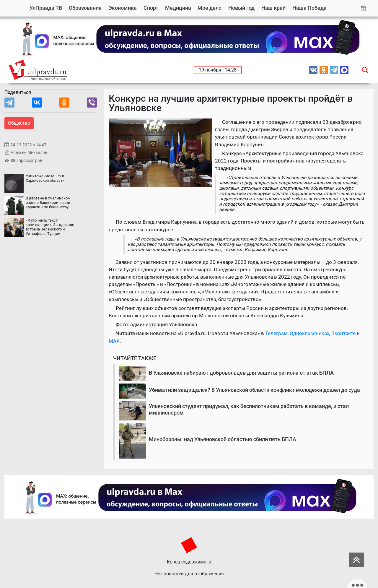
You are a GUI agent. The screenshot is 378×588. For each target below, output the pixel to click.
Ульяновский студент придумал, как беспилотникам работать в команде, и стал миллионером (249, 409)
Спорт (151, 8)
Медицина (178, 8)
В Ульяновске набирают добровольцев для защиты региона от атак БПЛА (241, 373)
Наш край (273, 8)
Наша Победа (309, 8)
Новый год (241, 8)
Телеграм (276, 333)
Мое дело (210, 8)
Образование (85, 8)
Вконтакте (343, 333)
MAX (114, 341)
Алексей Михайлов (29, 153)
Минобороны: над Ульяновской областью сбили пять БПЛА (223, 439)
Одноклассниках (309, 333)
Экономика (123, 8)
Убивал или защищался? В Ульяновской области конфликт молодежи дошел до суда (254, 390)
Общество (19, 123)
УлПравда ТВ (46, 8)
